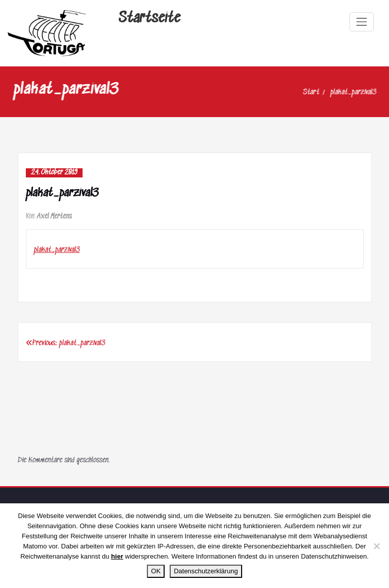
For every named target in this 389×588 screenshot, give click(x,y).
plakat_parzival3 (345, 92)
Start (303, 92)
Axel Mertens (54, 217)
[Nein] (376, 546)
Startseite (149, 19)
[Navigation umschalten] (362, 22)
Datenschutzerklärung (206, 571)
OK (156, 571)
